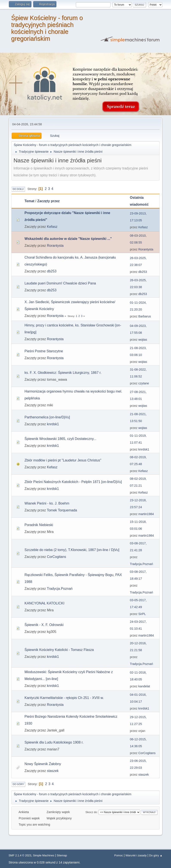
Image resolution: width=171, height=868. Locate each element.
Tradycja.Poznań (141, 564)
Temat (30, 201)
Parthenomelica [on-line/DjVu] (47, 417)
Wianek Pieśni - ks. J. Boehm (47, 503)
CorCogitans (57, 557)
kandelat (144, 686)
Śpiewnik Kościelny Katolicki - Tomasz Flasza (59, 650)
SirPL (142, 614)
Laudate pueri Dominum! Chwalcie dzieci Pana (60, 283)
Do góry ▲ (156, 855)
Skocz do (91, 812)
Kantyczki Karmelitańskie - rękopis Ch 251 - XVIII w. (64, 698)
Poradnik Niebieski (39, 525)
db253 (52, 271)
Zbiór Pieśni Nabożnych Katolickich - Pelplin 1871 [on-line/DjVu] (73, 482)
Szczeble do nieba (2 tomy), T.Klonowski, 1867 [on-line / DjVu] (72, 550)
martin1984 (146, 514)
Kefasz (52, 227)
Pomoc (119, 855)
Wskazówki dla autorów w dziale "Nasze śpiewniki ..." (68, 239)
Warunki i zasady (136, 855)
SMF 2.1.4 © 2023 (20, 855)
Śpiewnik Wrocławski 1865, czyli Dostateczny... (61, 439)
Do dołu (18, 189)
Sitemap (62, 855)
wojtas (143, 340)
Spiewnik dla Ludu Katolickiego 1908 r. (54, 742)
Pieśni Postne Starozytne (44, 351)
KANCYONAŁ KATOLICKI (44, 603)
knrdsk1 (53, 424)
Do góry (18, 784)
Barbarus (145, 316)
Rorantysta (55, 246)
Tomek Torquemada (62, 510)
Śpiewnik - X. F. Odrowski (44, 625)
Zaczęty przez (48, 201)
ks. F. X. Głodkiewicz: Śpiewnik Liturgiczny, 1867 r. (63, 373)
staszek (53, 771)
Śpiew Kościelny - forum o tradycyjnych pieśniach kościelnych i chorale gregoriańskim (47, 28)
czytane (144, 383)
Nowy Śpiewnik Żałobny (43, 764)
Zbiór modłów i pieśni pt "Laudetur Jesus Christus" (63, 460)
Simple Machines (44, 855)
